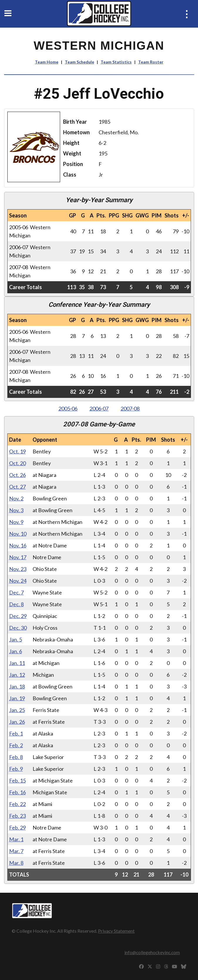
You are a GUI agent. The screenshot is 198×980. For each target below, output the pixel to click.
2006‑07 (99, 408)
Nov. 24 (18, 581)
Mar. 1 (16, 839)
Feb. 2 (16, 745)
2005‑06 (68, 408)
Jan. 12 (17, 675)
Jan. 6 (16, 651)
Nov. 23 (18, 569)
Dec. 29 (18, 616)
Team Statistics (116, 62)
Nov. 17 (18, 557)
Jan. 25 (17, 710)
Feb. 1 (16, 733)
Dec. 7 (16, 592)
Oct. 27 (17, 487)
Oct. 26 (17, 475)
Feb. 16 (17, 792)
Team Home (47, 62)
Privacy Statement (116, 931)
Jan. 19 (17, 698)
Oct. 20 (17, 463)
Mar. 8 (16, 863)
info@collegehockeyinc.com (152, 952)
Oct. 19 (17, 451)
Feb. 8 (16, 757)
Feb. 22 (17, 804)
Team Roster (151, 62)
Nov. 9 (16, 522)
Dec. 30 (18, 628)
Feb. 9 (16, 769)
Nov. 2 (16, 498)
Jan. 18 (17, 686)
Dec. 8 (16, 604)
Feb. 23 (17, 816)
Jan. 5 (16, 639)
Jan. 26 (17, 722)
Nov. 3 (16, 510)
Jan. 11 (17, 663)
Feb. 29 (17, 827)
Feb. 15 (17, 780)
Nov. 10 (18, 534)
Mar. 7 (16, 851)
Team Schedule (79, 62)
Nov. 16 (18, 545)
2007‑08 (130, 408)
